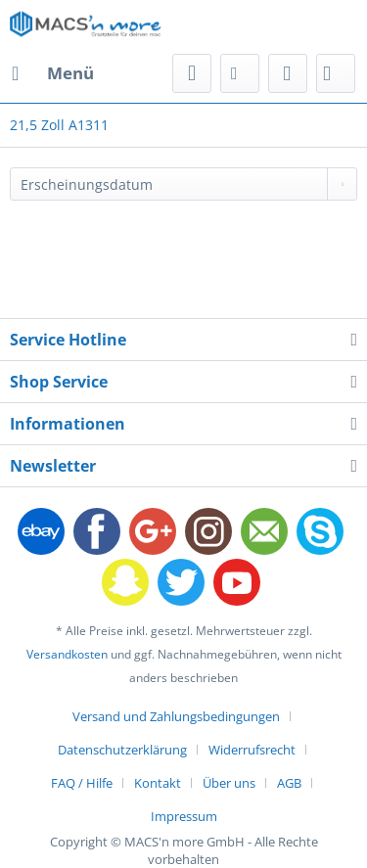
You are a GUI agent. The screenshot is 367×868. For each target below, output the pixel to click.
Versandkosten (67, 654)
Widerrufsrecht (252, 750)
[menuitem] (52, 73)
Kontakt (158, 783)
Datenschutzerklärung (122, 750)
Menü (53, 71)
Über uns (229, 783)
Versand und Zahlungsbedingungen (176, 716)
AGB (289, 783)
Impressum (184, 816)
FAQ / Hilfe (82, 783)
